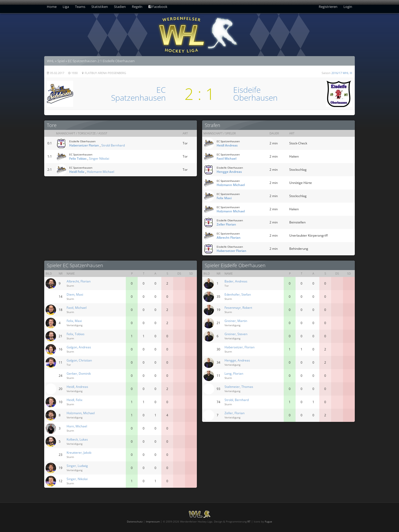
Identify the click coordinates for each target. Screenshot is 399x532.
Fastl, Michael (77, 308)
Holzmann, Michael (81, 413)
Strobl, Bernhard (237, 400)
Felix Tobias (78, 158)
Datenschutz (135, 521)
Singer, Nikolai (77, 479)
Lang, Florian (234, 374)
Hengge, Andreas (237, 360)
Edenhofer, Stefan (238, 294)
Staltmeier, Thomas (239, 387)
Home (52, 7)
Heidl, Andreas (77, 387)
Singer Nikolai (99, 158)
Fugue (268, 521)
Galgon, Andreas (79, 347)
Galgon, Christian (79, 360)
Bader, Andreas (236, 281)
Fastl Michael (226, 158)
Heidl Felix (77, 172)
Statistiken (100, 7)
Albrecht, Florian (79, 281)
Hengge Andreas (229, 172)
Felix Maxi (224, 198)
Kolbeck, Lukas (77, 439)
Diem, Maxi (75, 294)
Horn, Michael (77, 426)
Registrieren (328, 7)
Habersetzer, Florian (240, 347)
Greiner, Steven (236, 334)
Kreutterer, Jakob (79, 453)
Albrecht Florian (229, 238)
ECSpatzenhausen (138, 94)
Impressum (153, 521)
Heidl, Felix (74, 400)
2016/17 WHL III (342, 73)
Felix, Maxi (74, 321)
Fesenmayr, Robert (238, 308)
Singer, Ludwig (77, 466)
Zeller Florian (226, 224)
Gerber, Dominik (79, 374)
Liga (66, 7)
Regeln (137, 7)
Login (348, 7)
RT (249, 521)
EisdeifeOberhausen (255, 94)
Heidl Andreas (227, 145)
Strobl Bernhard (113, 145)
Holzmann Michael (101, 172)
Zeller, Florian (235, 413)
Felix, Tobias (76, 334)
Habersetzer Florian (84, 145)
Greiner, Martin (236, 321)
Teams (80, 7)
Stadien (120, 7)
